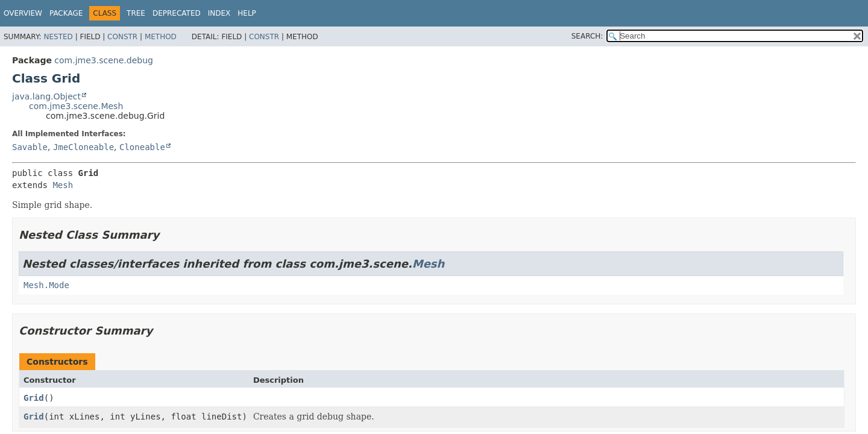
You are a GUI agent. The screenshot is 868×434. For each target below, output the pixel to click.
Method (161, 37)
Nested (58, 37)
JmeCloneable (83, 147)
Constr (122, 37)
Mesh (63, 185)
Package (66, 13)
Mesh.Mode (46, 285)
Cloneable (142, 147)
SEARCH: (587, 36)
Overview (23, 13)
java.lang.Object (46, 96)
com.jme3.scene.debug (104, 60)
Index (219, 13)
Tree (136, 13)
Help (247, 13)
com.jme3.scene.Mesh (76, 106)
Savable (30, 147)
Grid (34, 398)
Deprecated (177, 13)
